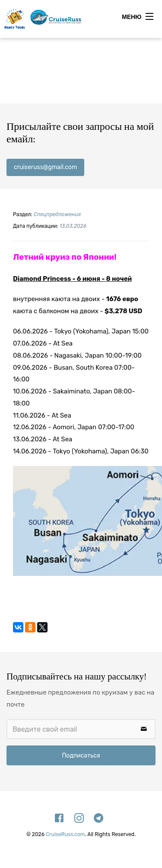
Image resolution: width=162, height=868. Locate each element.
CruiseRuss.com (65, 834)
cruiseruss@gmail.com (45, 167)
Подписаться (81, 756)
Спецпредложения (57, 214)
